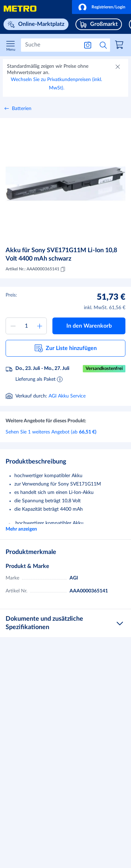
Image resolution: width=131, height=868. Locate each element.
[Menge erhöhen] (39, 326)
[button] (101, 7)
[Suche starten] (103, 45)
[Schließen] (118, 67)
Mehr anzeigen (21, 529)
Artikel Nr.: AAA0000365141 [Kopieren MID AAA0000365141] (36, 269)
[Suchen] (50, 45)
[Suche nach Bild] (88, 45)
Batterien (22, 109)
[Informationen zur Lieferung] (60, 379)
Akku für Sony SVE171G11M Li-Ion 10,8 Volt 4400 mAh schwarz (61, 255)
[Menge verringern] (13, 326)
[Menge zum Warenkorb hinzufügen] (26, 326)
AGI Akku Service (67, 396)
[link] (120, 46)
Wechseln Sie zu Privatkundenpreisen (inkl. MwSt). (56, 84)
